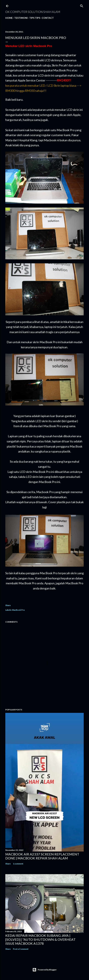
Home (9, 18)
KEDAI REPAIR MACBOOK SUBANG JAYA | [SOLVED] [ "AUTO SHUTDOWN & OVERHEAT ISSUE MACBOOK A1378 (40, 939)
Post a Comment (21, 949)
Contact (48, 18)
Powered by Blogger (44, 970)
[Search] (82, 5)
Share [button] (8, 605)
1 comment (18, 864)
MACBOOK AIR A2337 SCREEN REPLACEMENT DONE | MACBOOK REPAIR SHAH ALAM (42, 856)
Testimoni (21, 18)
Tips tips (35, 18)
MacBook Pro (18, 610)
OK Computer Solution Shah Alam (33, 12)
